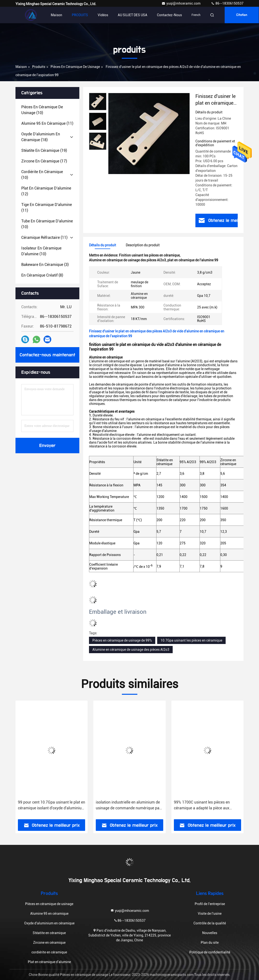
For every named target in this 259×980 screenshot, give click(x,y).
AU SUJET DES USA (133, 15)
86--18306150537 (227, 3)
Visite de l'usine (210, 914)
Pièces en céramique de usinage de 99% (122, 640)
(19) (44, 150)
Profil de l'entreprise (210, 904)
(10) (42, 110)
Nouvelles (210, 933)
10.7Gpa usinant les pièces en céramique (191, 640)
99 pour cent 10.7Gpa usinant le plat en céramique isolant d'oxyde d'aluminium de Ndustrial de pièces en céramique (52, 805)
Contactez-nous (169, 15)
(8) (42, 275)
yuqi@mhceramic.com (181, 3)
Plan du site (210, 943)
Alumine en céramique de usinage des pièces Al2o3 (131, 650)
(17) (44, 161)
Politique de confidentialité (210, 952)
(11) (47, 123)
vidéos (103, 15)
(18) (41, 137)
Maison (56, 15)
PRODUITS (80, 15)
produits (39, 67)
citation (242, 15)
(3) (45, 265)
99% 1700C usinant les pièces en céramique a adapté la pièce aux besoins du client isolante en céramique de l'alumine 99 (202, 805)
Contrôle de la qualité (210, 923)
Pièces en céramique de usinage (75, 67)
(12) (46, 191)
